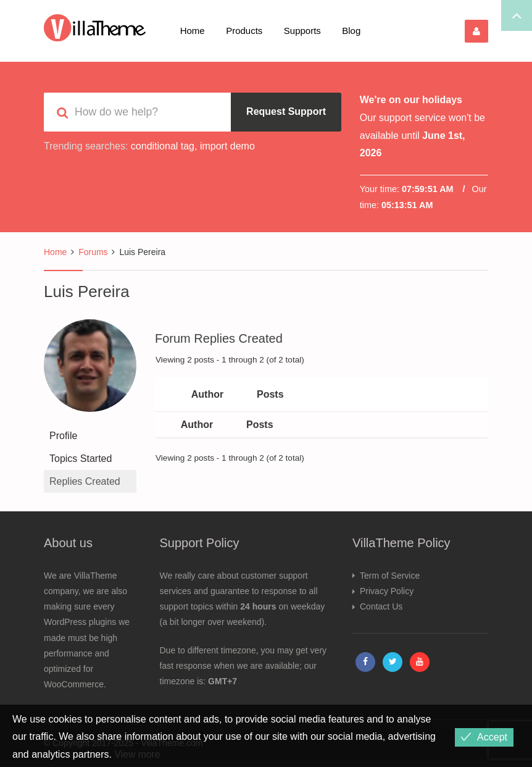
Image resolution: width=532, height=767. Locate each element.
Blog (351, 31)
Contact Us (381, 606)
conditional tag (163, 146)
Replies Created (85, 481)
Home (193, 31)
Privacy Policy (387, 591)
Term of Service (390, 576)
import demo (227, 146)
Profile (63, 436)
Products (244, 31)
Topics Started (81, 459)
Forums (93, 252)
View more (137, 754)
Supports (302, 31)
